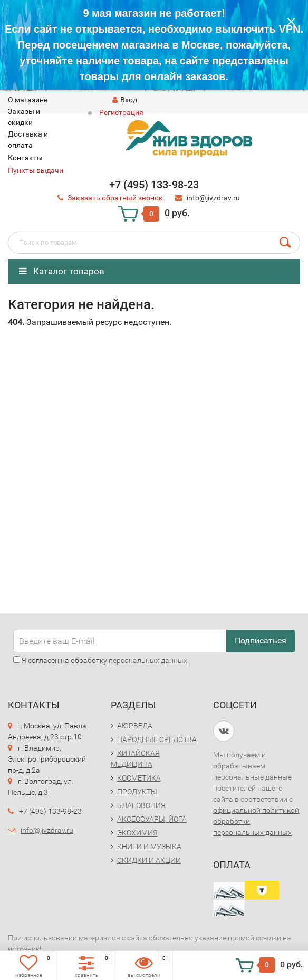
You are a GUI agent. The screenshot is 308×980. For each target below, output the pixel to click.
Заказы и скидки (24, 117)
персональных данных (148, 660)
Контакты (25, 158)
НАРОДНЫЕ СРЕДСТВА (157, 739)
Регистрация (121, 112)
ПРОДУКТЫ (137, 792)
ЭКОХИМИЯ (137, 833)
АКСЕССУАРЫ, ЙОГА (152, 819)
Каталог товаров (62, 271)
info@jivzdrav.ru (47, 830)
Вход (125, 100)
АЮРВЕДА (135, 726)
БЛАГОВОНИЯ (141, 805)
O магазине (28, 100)
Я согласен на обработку (100, 660)
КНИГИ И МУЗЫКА (149, 847)
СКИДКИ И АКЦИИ (149, 860)
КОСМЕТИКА (139, 778)
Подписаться (261, 641)
